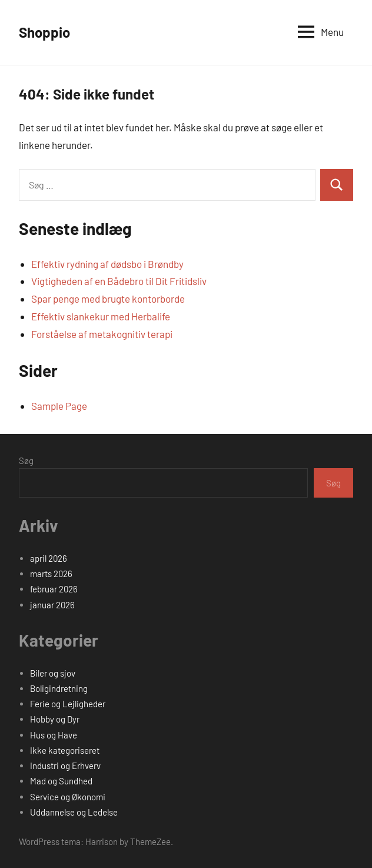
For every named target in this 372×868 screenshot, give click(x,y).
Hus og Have (54, 735)
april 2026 (49, 558)
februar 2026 (54, 589)
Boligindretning (59, 688)
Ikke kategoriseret (65, 750)
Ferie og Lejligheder (68, 704)
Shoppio (44, 32)
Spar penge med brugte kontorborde (108, 299)
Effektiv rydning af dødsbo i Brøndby (107, 264)
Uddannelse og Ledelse (74, 812)
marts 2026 (51, 574)
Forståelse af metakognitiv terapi (102, 334)
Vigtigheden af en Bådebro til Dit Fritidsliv (119, 281)
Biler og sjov (53, 673)
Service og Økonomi (68, 797)
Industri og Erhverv (65, 766)
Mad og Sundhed (61, 781)
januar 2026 (52, 605)
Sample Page (59, 406)
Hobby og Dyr (55, 719)
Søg (26, 460)
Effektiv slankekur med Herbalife (101, 316)
